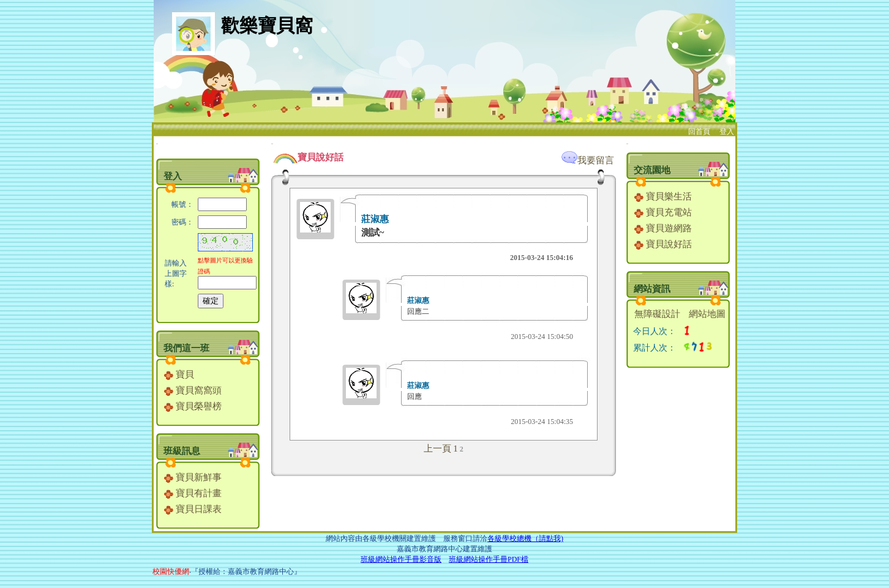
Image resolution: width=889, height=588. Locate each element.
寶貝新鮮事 (193, 477)
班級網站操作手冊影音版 (401, 559)
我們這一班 (186, 348)
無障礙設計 (657, 314)
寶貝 (179, 374)
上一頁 (437, 448)
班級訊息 (182, 451)
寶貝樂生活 (663, 196)
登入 (727, 132)
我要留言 (588, 160)
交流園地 (652, 170)
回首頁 (699, 132)
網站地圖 (707, 314)
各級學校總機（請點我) (525, 538)
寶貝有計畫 (193, 493)
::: (157, 143)
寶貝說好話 (663, 244)
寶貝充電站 (663, 212)
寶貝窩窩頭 (193, 390)
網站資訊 (652, 289)
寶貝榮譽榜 (193, 406)
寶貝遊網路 (663, 228)
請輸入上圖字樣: (176, 274)
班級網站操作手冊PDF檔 (489, 559)
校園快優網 (171, 571)
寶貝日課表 (193, 509)
